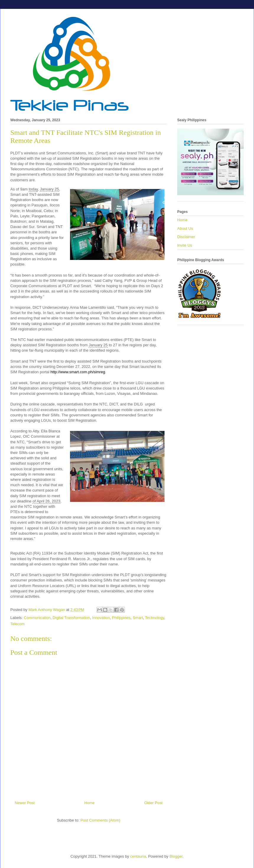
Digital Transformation (71, 618)
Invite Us (185, 245)
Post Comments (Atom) (100, 820)
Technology (155, 618)
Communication (37, 618)
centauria (138, 856)
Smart (138, 618)
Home (90, 803)
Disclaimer (186, 237)
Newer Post (25, 803)
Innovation (101, 618)
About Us (185, 228)
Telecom (17, 624)
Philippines (121, 618)
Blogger (176, 856)
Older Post (153, 803)
